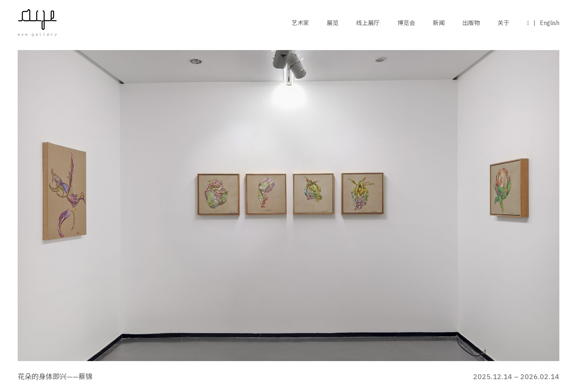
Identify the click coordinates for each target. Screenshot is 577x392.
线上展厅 (368, 23)
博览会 (406, 23)
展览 (333, 23)
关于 (503, 23)
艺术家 (300, 23)
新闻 (439, 23)
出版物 (471, 23)
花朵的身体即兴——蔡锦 (55, 376)
